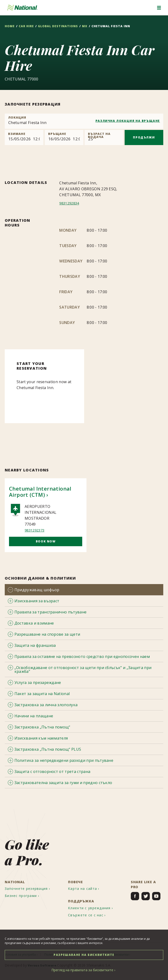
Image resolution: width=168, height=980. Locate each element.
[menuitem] (31, 887)
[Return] (64, 137)
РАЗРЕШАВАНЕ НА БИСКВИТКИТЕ (84, 955)
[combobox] (84, 121)
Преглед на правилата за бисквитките (82, 970)
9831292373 (36, 530)
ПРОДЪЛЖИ (144, 137)
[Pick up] (24, 137)
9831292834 (70, 203)
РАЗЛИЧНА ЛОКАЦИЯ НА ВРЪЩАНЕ (128, 121)
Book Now (46, 541)
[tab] (84, 590)
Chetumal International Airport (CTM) (40, 492)
